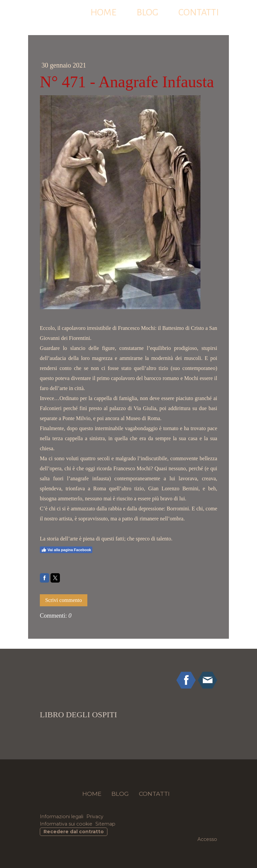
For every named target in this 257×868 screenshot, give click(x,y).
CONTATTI (199, 12)
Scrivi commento (64, 600)
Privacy (95, 817)
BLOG (147, 12)
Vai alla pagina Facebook (66, 550)
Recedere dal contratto (74, 832)
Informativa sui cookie (66, 824)
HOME (103, 12)
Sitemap (105, 824)
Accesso (207, 839)
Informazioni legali (62, 817)
